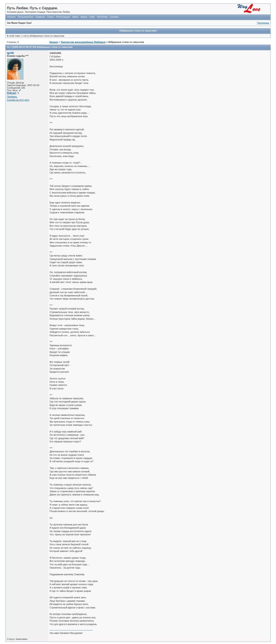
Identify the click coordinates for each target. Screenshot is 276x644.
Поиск (50, 17)
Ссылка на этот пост (18, 100)
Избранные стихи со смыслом (55, 47)
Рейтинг (12, 93)
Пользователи (25, 17)
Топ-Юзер (102, 17)
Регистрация (63, 17)
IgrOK (11, 53)
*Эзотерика (263, 23)
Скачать (114, 17)
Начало (11, 17)
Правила (40, 17)
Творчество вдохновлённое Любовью (83, 42)
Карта (84, 17)
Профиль (12, 97)
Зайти (75, 17)
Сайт (92, 17)
